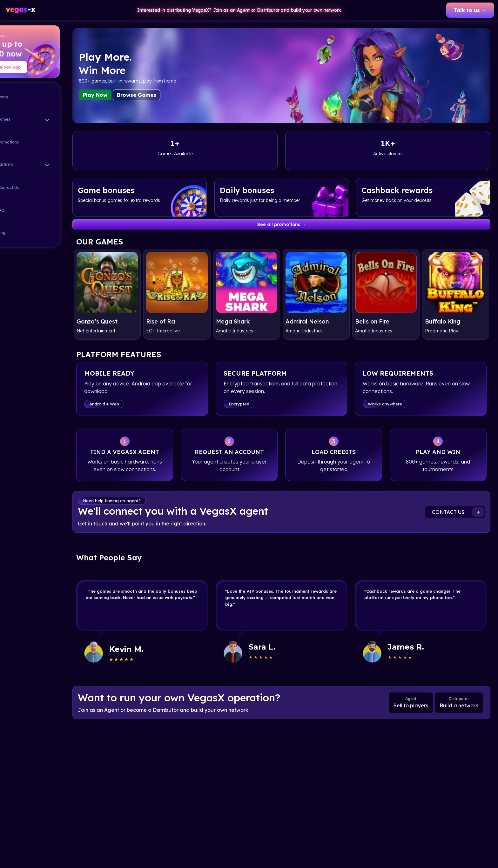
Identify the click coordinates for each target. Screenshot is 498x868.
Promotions (30, 143)
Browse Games (163, 95)
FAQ (22, 211)
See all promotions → (295, 224)
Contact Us (30, 188)
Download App (33, 67)
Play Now (122, 95)
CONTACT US (458, 515)
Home (24, 97)
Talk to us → (470, 10)
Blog (23, 233)
